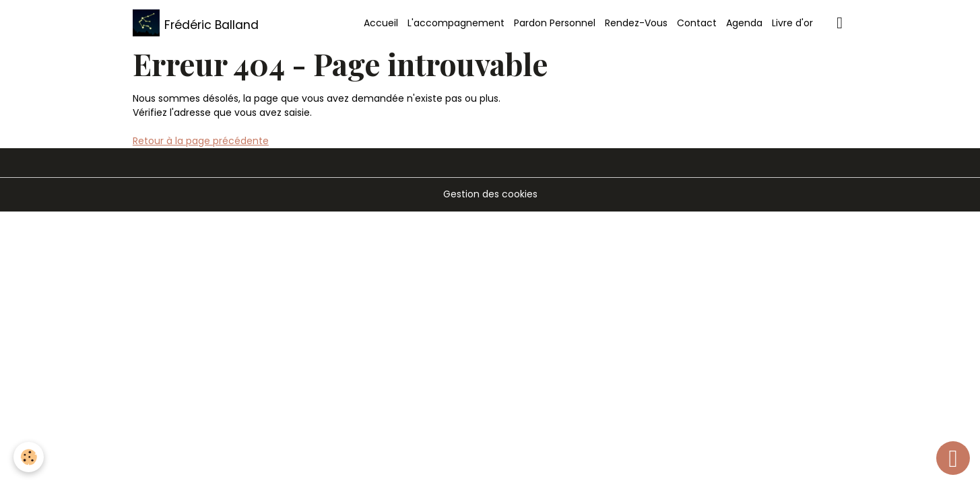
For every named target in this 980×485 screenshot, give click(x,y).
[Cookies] (29, 457)
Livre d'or (792, 23)
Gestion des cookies (490, 194)
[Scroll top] (953, 458)
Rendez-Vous (636, 23)
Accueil (381, 23)
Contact (697, 23)
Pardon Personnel (555, 23)
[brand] (196, 23)
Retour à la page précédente (201, 141)
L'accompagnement (456, 23)
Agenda (744, 23)
